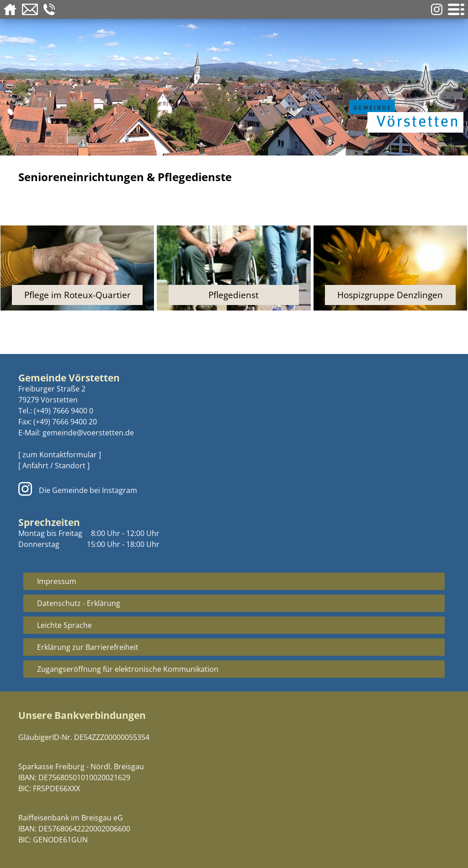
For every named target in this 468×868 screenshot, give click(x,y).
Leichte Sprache (64, 625)
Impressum (57, 581)
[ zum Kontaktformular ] (60, 455)
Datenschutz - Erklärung (79, 603)
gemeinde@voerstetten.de (88, 433)
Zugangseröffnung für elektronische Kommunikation (128, 669)
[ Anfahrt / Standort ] (54, 466)
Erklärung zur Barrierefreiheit (88, 647)
